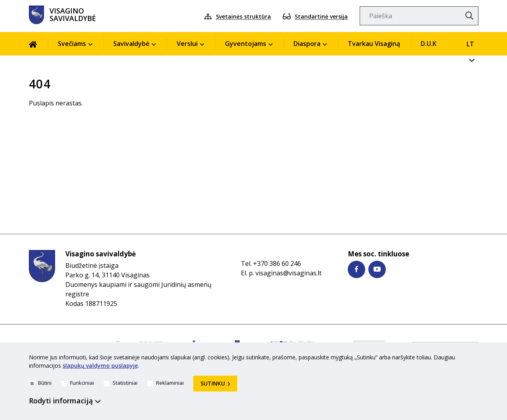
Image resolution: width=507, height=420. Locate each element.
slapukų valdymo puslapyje (100, 366)
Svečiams (72, 44)
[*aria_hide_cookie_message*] (477, 359)
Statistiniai (121, 383)
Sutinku (213, 383)
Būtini (40, 383)
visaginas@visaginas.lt (289, 273)
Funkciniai (78, 383)
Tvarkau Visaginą (374, 44)
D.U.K (429, 44)
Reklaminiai (166, 383)
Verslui (187, 44)
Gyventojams (246, 44)
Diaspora (307, 44)
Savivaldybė (131, 44)
